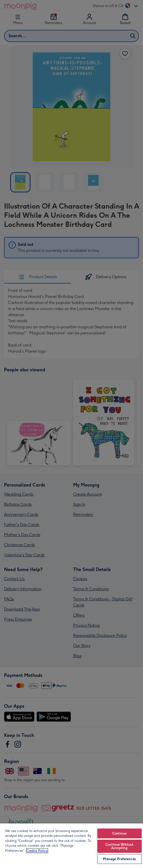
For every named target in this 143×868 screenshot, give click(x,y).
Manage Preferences (119, 859)
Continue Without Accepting (119, 846)
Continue (119, 833)
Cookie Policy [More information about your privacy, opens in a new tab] (37, 851)
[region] (71, 845)
